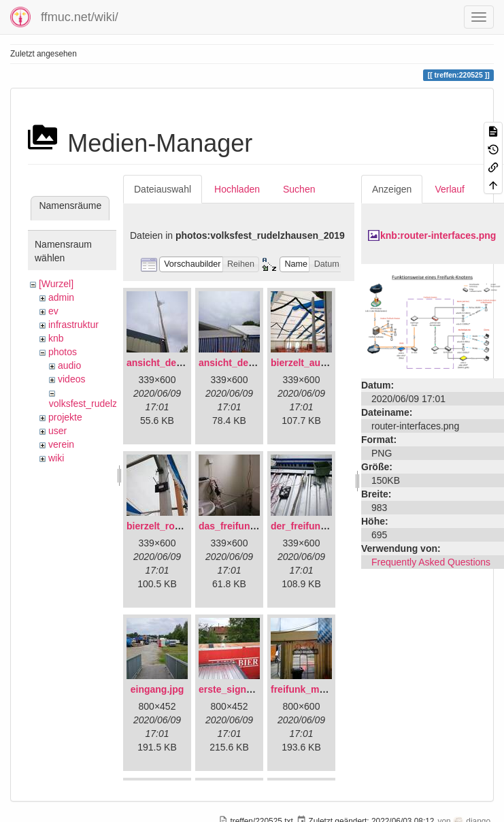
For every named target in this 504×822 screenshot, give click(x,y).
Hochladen (237, 189)
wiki (56, 458)
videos (71, 379)
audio (69, 365)
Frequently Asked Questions (431, 562)
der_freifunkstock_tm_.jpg (330, 526)
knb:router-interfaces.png (438, 235)
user (57, 431)
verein (61, 444)
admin (61, 297)
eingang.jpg (157, 689)
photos (63, 352)
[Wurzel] (56, 284)
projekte (65, 417)
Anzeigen (392, 189)
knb (56, 338)
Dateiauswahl (163, 189)
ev (53, 311)
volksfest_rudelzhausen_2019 (112, 404)
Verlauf (450, 189)
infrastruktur (73, 325)
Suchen (299, 189)
